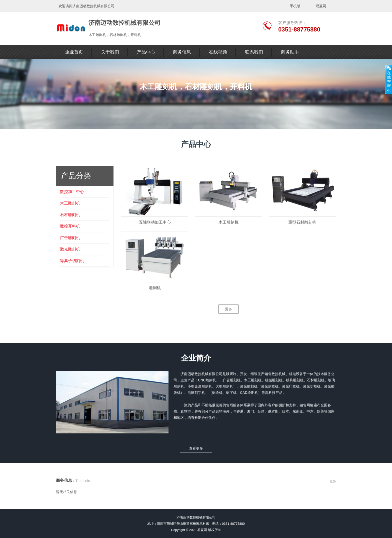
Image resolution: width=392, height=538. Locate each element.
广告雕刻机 (70, 244)
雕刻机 (155, 296)
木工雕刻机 (70, 209)
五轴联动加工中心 (155, 230)
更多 (228, 315)
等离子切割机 (72, 267)
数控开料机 (70, 232)
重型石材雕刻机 (302, 230)
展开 (388, 79)
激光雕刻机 (70, 255)
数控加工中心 (72, 198)
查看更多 (196, 445)
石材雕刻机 (70, 221)
